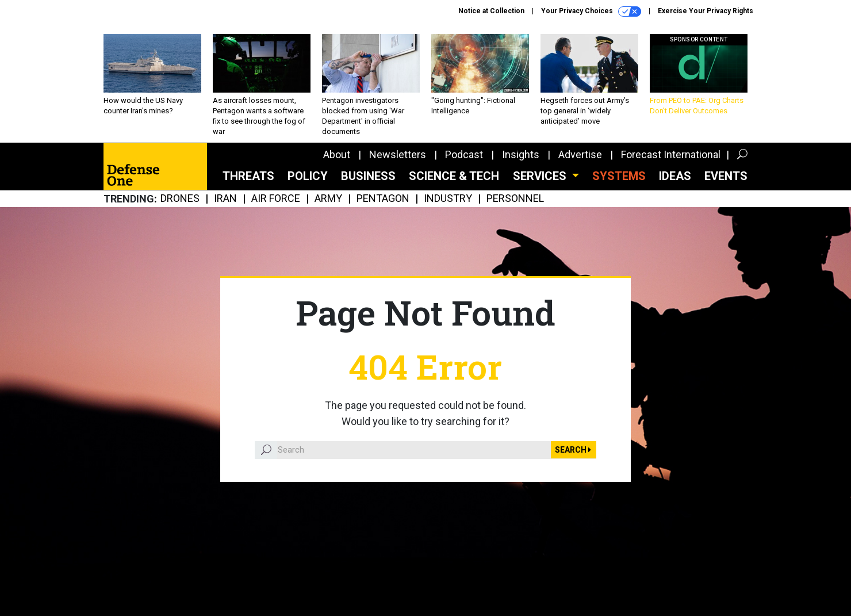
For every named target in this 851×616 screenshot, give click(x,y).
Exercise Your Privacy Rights (706, 11)
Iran (225, 199)
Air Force (276, 199)
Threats (248, 176)
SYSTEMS (619, 176)
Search (573, 450)
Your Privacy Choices (591, 12)
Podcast (464, 154)
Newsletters (398, 154)
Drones (180, 199)
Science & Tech (454, 176)
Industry (448, 199)
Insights (521, 154)
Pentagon (383, 199)
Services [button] (541, 176)
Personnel (515, 199)
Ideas (675, 176)
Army (328, 199)
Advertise (580, 154)
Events (726, 176)
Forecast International (671, 154)
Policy (308, 176)
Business (368, 176)
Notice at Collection (491, 11)
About (337, 154)
